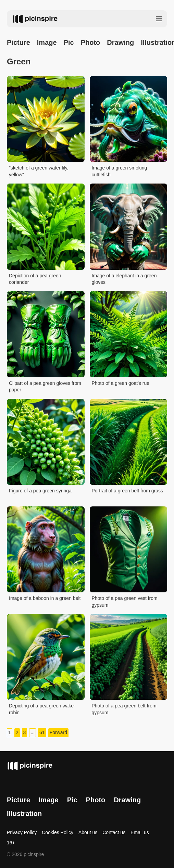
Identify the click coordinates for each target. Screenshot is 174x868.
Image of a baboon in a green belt (45, 598)
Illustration (24, 814)
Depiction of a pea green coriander (35, 279)
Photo (91, 42)
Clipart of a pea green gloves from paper (45, 387)
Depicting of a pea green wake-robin (42, 709)
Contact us (114, 832)
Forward (58, 732)
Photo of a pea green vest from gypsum (125, 602)
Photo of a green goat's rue (121, 383)
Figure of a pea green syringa (40, 491)
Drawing (120, 42)
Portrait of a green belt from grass (128, 491)
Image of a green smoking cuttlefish (120, 171)
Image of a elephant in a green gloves (124, 279)
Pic (69, 42)
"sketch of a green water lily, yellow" (39, 171)
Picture (18, 42)
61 (42, 732)
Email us (140, 832)
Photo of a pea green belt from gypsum (124, 709)
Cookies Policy (58, 832)
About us (88, 832)
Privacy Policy (22, 832)
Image (47, 42)
